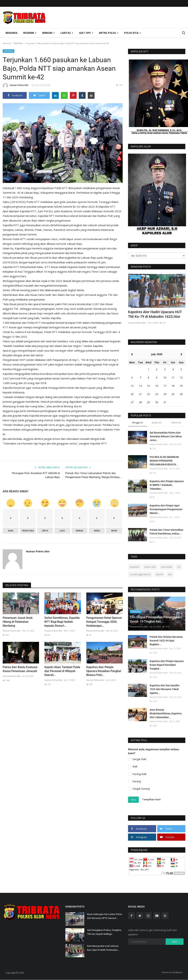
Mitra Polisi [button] (109, 33)
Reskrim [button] (30, 33)
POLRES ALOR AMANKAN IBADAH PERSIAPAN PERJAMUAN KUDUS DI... (164, 461)
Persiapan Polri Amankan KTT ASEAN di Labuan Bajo (36, 475)
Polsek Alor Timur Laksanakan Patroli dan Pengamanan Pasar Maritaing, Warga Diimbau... (94, 475)
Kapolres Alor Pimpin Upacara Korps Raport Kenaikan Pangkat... (167, 665)
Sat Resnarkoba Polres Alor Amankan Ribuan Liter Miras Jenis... (166, 436)
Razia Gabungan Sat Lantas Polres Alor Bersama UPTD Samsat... (105, 916)
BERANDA (18, 43)
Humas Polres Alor (16, 86)
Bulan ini (157, 422)
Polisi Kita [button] (133, 33)
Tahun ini (176, 422)
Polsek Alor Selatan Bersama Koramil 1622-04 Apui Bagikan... (166, 641)
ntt (179, 567)
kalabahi (135, 567)
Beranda (12, 33)
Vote (133, 800)
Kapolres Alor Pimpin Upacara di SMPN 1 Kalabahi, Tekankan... (167, 485)
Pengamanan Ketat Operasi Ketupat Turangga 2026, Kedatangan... (104, 622)
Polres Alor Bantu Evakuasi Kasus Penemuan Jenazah (20, 669)
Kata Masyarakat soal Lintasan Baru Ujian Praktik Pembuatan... (103, 948)
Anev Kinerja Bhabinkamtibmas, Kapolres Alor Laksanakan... (166, 713)
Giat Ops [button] (86, 33)
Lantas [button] (67, 33)
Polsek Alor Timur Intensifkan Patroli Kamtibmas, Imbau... (167, 532)
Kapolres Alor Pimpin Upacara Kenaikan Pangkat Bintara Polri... (104, 671)
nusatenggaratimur (140, 574)
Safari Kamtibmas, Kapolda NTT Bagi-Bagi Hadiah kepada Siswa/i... (62, 622)
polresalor (167, 567)
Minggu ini (138, 422)
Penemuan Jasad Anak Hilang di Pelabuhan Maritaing (18, 622)
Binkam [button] (49, 33)
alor (170, 574)
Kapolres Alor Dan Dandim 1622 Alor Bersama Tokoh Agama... (165, 689)
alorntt (159, 574)
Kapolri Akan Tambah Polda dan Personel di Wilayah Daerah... (62, 671)
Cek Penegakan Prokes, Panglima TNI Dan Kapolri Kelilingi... (104, 932)
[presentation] (172, 280)
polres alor (150, 567)
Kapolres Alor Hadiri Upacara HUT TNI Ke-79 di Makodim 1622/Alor (155, 314)
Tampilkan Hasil (151, 799)
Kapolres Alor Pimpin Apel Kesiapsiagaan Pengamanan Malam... (166, 509)
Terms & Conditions (172, 972)
